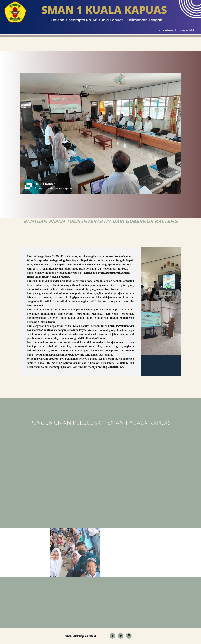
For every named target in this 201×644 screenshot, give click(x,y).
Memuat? (71, 466)
